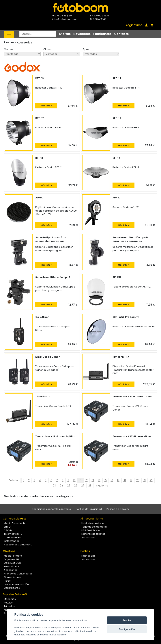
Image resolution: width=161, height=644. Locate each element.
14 (99, 480)
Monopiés (10, 599)
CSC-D (8, 530)
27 (83, 486)
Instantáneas (12, 541)
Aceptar (127, 620)
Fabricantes (102, 34)
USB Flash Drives (91, 530)
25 (69, 486)
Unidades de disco (93, 523)
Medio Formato (13, 556)
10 (74, 480)
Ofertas (65, 34)
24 (61, 486)
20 (138, 480)
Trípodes (9, 606)
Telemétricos (12, 567)
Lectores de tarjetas (93, 534)
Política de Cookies (118, 509)
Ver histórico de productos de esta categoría (38, 496)
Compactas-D (12, 537)
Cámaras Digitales (15, 519)
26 (76, 486)
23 (54, 486)
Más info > (46, 106)
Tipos (86, 49)
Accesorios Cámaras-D (18, 545)
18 (125, 480)
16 (112, 480)
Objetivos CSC (12, 563)
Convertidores (12, 577)
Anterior (14, 480)
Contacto (121, 34)
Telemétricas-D (13, 534)
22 (151, 480)
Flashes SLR (88, 556)
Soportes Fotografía (16, 594)
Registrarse (134, 25)
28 (90, 486)
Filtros (7, 581)
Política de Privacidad (89, 509)
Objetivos (9, 551)
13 (93, 480)
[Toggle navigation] (9, 35)
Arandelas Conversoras (18, 574)
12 (87, 480)
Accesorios (24, 43)
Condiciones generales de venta (51, 509)
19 (131, 480)
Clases (47, 49)
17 (118, 480)
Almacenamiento (92, 519)
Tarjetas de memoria (94, 527)
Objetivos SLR (12, 559)
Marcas (9, 49)
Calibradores (12, 588)
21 (145, 480)
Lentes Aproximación (16, 584)
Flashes (85, 551)
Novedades (82, 34)
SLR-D (7, 527)
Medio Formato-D (14, 523)
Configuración (127, 629)
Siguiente (102, 486)
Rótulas (8, 603)
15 (106, 480)
